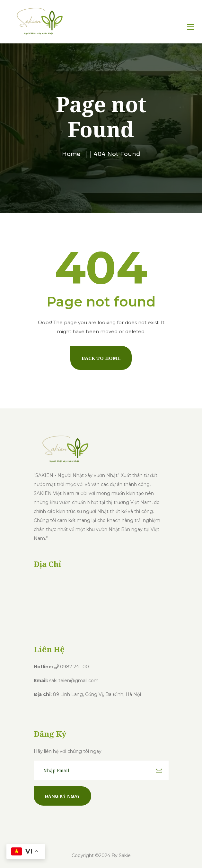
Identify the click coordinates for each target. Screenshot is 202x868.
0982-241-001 (73, 667)
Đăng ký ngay (62, 796)
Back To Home (101, 358)
